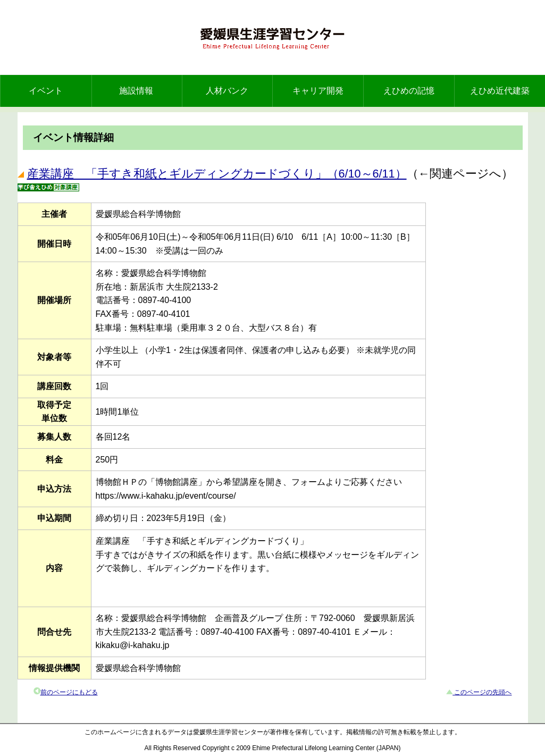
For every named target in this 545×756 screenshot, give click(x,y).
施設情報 (136, 91)
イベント (46, 91)
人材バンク (227, 91)
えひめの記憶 (409, 91)
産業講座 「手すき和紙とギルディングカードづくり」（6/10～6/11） (217, 174)
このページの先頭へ (482, 692)
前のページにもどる (69, 692)
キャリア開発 (318, 91)
